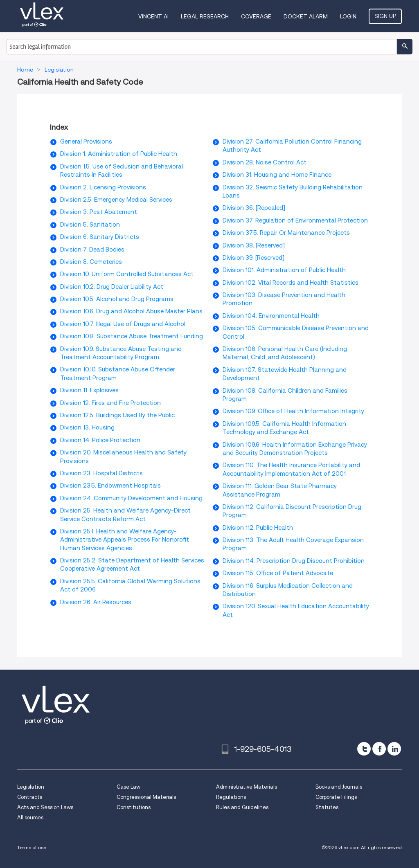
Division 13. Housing (87, 427)
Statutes (327, 807)
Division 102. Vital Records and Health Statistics (291, 283)
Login (348, 16)
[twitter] (364, 749)
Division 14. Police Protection (100, 440)
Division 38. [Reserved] (254, 245)
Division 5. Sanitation (90, 225)
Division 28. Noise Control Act (265, 162)
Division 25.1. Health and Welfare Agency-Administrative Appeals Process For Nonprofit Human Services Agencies (125, 540)
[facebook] (379, 749)
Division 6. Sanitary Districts (100, 237)
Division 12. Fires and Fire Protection (110, 403)
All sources (30, 817)
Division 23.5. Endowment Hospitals (110, 486)
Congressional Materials (146, 797)
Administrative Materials (247, 787)
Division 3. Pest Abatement (99, 212)
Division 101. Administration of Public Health (284, 270)
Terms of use (32, 847)
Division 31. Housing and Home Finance (277, 175)
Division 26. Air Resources (96, 602)
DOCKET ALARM (306, 16)
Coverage (256, 16)
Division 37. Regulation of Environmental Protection (295, 220)
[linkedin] (394, 749)
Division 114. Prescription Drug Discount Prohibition (294, 561)
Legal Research (205, 16)
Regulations (231, 797)
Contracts (30, 797)
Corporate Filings (336, 797)
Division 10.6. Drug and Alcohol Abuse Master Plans (131, 311)
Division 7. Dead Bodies (92, 250)
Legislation (31, 787)
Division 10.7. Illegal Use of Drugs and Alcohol (123, 324)
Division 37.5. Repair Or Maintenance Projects (286, 233)
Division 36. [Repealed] (254, 208)
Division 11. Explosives (89, 390)
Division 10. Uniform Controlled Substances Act (127, 274)
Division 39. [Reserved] (253, 258)
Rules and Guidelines (242, 807)
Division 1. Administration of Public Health (119, 154)
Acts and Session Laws (45, 807)
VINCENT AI (153, 16)
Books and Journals (339, 787)
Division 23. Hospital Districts (101, 473)
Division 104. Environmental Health (271, 316)
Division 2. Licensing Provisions (103, 187)
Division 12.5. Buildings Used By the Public (117, 415)
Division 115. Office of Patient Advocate (278, 573)
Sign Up (385, 16)
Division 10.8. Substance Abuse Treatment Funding (132, 336)
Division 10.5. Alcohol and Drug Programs (117, 299)
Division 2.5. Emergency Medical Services (116, 200)
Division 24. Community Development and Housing (131, 498)
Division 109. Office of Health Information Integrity (293, 411)
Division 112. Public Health (258, 528)
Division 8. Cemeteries (91, 262)
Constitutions (134, 807)
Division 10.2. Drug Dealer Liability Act (112, 287)
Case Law (128, 787)
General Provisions (86, 142)
